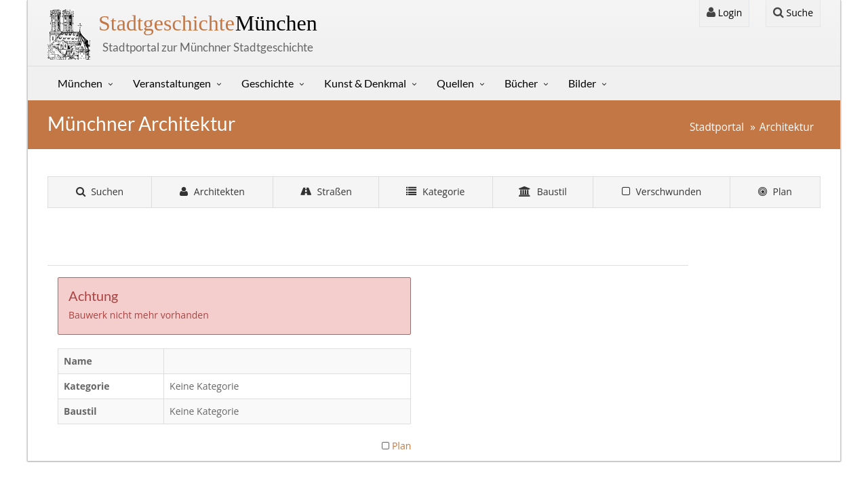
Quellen (455, 83)
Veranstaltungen (172, 83)
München (208, 23)
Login (724, 13)
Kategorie (435, 191)
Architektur (787, 127)
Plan (775, 191)
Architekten (212, 191)
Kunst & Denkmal (365, 83)
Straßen (326, 191)
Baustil (543, 191)
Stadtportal (717, 127)
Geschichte (268, 83)
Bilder (582, 83)
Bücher (521, 83)
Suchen (100, 191)
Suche (793, 13)
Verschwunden (662, 191)
